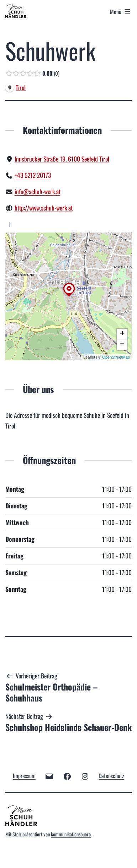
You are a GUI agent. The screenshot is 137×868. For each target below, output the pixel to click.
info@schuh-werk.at (38, 191)
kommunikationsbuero (71, 834)
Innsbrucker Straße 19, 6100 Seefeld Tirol (62, 159)
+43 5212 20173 (33, 175)
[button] (69, 296)
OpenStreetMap (116, 357)
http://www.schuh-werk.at (44, 208)
